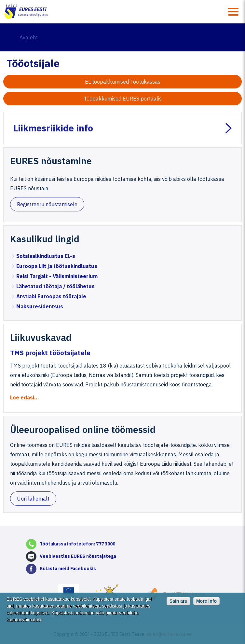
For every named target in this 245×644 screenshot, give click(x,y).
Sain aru (178, 606)
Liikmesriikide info (53, 128)
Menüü (233, 12)
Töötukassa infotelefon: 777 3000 (77, 544)
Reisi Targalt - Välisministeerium (57, 276)
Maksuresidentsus (40, 306)
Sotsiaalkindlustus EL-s (46, 256)
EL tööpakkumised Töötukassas (123, 82)
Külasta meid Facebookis (68, 569)
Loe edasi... (25, 397)
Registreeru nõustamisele (47, 204)
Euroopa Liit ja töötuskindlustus (57, 266)
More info (206, 606)
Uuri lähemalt (33, 499)
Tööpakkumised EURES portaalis (123, 99)
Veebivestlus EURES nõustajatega (78, 556)
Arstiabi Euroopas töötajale (51, 296)
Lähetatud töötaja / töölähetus (55, 286)
